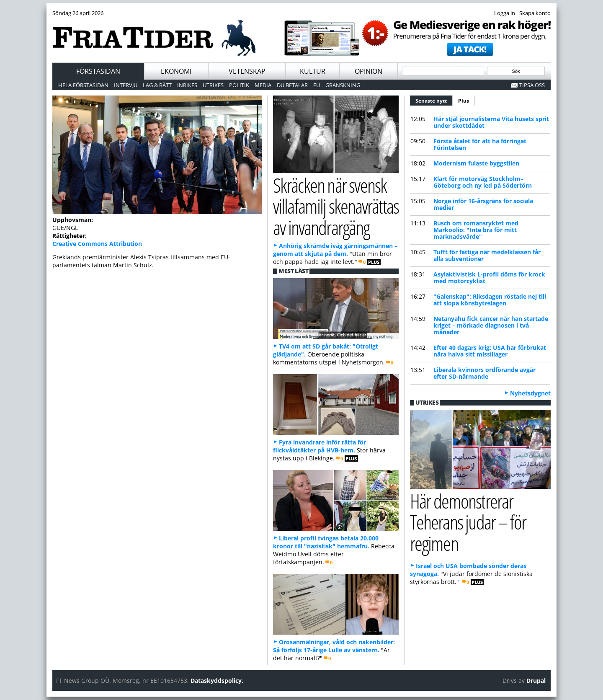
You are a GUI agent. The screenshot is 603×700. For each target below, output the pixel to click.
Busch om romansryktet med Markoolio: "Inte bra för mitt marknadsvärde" (476, 230)
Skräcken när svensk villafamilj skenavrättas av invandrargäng (336, 206)
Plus (464, 101)
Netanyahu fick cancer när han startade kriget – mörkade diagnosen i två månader (491, 325)
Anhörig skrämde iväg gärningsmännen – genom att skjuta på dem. (335, 250)
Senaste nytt (434, 100)
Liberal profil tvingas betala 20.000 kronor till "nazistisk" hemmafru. (326, 542)
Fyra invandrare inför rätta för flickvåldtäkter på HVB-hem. (320, 446)
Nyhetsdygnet (530, 393)
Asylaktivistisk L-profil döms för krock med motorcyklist (489, 278)
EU (317, 85)
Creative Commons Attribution (97, 244)
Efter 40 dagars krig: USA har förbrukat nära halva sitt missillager (490, 351)
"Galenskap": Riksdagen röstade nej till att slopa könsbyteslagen (490, 300)
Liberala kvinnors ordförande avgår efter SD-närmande (484, 373)
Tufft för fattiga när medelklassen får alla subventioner (487, 255)
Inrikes (187, 85)
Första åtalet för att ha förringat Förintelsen (480, 144)
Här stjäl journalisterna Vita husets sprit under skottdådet (491, 122)
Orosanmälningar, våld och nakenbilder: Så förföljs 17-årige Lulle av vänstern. (334, 646)
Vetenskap (247, 71)
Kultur (313, 71)
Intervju (126, 85)
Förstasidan (98, 71)
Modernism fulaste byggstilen (476, 163)
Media (263, 85)
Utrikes (213, 85)
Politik (239, 85)
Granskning (343, 85)
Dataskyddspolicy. (217, 681)
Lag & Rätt (157, 85)
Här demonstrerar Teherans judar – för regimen (468, 522)
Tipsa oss (532, 85)
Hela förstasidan (83, 85)
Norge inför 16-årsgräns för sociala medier (483, 204)
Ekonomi (176, 71)
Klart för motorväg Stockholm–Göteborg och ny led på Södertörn (483, 182)
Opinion (368, 71)
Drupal (536, 681)
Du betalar (292, 85)
